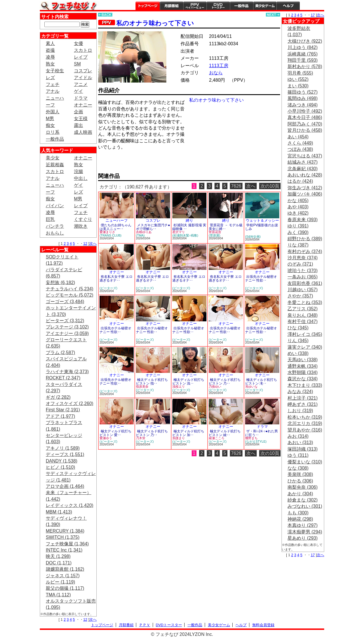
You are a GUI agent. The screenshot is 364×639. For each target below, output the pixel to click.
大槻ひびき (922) (305, 41)
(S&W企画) (253, 237)
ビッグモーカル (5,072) (70, 295)
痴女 (50, 125)
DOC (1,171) (59, 563)
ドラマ (81, 98)
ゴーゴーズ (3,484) (65, 302)
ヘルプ (288, 6)
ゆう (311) (298, 455)
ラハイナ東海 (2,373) (67, 372)
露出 (78, 125)
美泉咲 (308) (300, 474)
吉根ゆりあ (144, 232)
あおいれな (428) (305, 175)
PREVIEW (142, 163)
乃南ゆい (215, 387)
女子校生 (55, 71)
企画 (78, 112)
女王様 (81, 119)
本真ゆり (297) (303, 525)
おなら (216, 73)
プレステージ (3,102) (67, 327)
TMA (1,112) (58, 595)
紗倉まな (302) (303, 500)
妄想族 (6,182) (60, 282)
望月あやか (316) (305, 430)
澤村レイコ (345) (305, 334)
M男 (50, 119)
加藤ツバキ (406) (305, 194)
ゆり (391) (298, 226)
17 (313, 15)
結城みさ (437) (303, 162)
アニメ (81, 84)
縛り (189, 220)
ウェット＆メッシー (262, 220)
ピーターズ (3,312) (65, 321)
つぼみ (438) (300, 149)
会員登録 (312, 6)
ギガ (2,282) (58, 397)
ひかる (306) (300, 481)
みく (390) (298, 232)
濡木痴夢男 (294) (305, 532)
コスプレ (83, 71)
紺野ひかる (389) (305, 239)
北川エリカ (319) (305, 423)
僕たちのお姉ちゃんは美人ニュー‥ (115, 227)
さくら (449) (300, 143)
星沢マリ (179, 232)
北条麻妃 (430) (303, 169)
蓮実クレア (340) (305, 347)
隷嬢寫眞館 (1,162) (65, 569)
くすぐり (83, 219)
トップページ (148, 6)
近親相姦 (55, 165)
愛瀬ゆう (106, 438)
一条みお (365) (303, 277)
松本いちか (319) (305, 417)
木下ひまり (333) (305, 385)
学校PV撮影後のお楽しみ (262, 227)
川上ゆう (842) (303, 47)
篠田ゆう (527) (303, 92)
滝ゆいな (251, 387)
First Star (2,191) (63, 410)
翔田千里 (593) (303, 60)
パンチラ (55, 226)
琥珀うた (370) (303, 271)
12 (85, 244)
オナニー (83, 105)
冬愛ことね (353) (305, 302)
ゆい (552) (298, 79)
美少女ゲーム (265, 6)
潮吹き (81, 226)
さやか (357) (300, 296)
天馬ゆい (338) (303, 360)
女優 (78, 43)
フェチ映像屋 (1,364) (67, 544)
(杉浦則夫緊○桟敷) (185, 235)
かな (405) (298, 201)
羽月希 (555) (300, 73)
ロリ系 (53, 132)
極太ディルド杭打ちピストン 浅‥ (188, 382)
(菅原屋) (214, 235)
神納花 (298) (300, 519)
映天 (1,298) (58, 556)
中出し (81, 178)
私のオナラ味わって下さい (155, 23)
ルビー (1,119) (60, 582)
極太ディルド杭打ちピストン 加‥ (188, 433)
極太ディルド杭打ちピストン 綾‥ (225, 433)
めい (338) (298, 353)
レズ (50, 78)
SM (77, 64)
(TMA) (140, 235)
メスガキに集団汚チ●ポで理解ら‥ (153, 227)
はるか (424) (300, 181)
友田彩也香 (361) (305, 283)
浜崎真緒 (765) (303, 54)
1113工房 (219, 66)
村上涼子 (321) (303, 398)
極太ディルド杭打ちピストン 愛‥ (115, 433)
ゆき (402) (298, 213)
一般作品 (241, 6)
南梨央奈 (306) (303, 487)
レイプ (81, 57)
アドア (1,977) (60, 416)
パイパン (55, 206)
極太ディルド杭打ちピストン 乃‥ (225, 382)
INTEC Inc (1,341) (64, 550)
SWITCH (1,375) (63, 537)
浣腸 (78, 171)
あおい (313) (300, 442)
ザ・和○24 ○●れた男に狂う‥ (261, 433)
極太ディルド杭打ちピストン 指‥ (152, 382)
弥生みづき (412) (305, 188)
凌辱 (50, 57)
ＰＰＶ (145, 625)
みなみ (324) (300, 392)
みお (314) (298, 436)
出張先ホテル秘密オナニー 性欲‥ (261, 279)
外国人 (53, 112)
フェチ (53, 84)
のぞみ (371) (300, 264)
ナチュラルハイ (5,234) (70, 289)
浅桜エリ (179, 387)
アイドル (83, 78)
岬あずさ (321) (303, 404)
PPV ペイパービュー (195, 6)
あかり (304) (300, 494)
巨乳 (50, 219)
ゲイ (78, 91)
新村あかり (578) (305, 66)
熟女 (50, 64)
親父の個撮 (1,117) (65, 588)
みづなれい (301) (305, 506)
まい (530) (298, 86)
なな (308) (298, 468)
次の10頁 (270, 186)
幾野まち (251, 438)
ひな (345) (298, 328)
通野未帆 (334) (303, 366)
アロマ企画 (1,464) (65, 486)
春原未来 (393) (303, 220)
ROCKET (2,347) (63, 378)
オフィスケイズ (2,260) (70, 403)
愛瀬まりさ (107, 232)
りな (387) (298, 245)
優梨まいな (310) (305, 462)
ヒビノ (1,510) (60, 467)
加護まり (179, 438)
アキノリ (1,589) (63, 448)
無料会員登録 (263, 625)
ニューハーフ (117, 220)
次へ (93, 244)
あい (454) (298, 137)
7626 (236, 186)
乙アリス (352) (303, 309)
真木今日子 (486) (305, 117)
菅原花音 (215, 232)
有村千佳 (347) (303, 321)
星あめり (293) (303, 538)
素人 (50, 43)
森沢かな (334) (303, 379)
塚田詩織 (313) (303, 449)
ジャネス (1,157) (63, 576)
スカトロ (83, 50)
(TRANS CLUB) (110, 235)
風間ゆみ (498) (303, 98)
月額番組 (171, 6)
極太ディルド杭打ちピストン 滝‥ (261, 382)
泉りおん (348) (303, 315)
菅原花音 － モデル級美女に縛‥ (226, 227)
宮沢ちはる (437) (305, 156)
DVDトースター (218, 6)
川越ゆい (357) (303, 290)
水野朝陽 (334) (303, 372)
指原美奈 (142, 387)
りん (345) (298, 341)
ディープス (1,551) (65, 454)
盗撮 (50, 50)
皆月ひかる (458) (305, 130)
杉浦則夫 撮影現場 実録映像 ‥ (189, 227)
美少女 (53, 158)
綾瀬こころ (217, 438)
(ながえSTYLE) (256, 441)
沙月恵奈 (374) (303, 258)
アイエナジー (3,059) (67, 333)
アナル (53, 91)
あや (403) (298, 207)
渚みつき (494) (303, 105)
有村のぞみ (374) (305, 251)
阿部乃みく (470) (305, 124)
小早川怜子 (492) (305, 111)
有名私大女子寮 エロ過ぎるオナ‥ (116, 279)
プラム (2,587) (60, 353)
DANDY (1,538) (62, 461)
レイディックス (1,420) (70, 505)
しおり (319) (300, 411)
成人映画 (83, 132)
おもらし (55, 233)
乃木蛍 (141, 438)
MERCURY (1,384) (65, 531)
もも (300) (298, 513)
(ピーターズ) (108, 288)
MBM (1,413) (59, 512)
